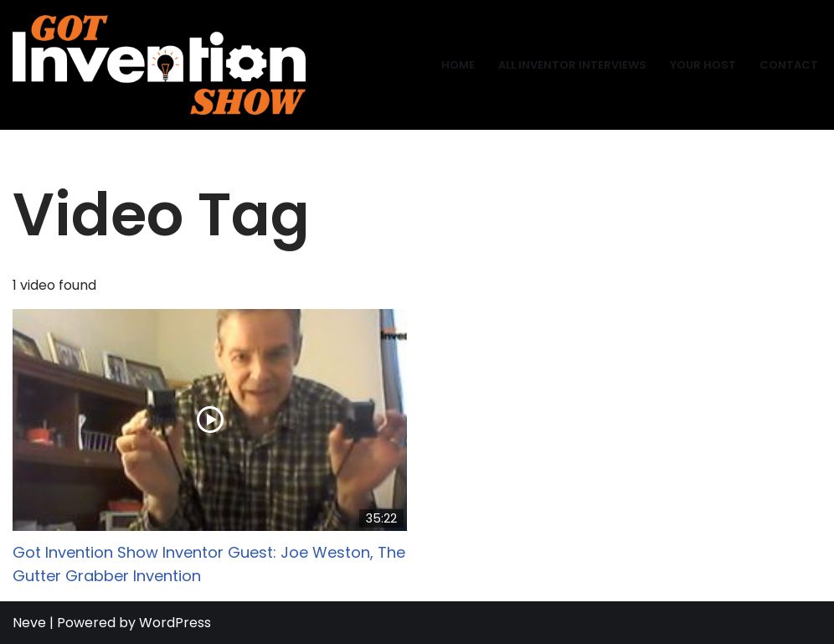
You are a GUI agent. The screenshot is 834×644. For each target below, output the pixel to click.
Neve (29, 623)
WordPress (175, 623)
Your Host (703, 65)
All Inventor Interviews (572, 65)
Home (458, 65)
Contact (789, 65)
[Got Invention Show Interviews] (159, 65)
